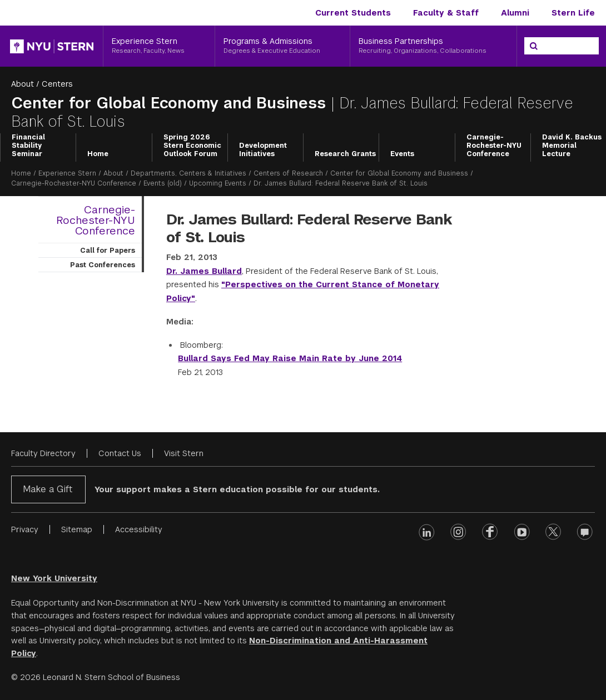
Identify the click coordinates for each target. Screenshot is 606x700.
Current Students (353, 13)
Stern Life (573, 13)
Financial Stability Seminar (28, 146)
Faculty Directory (43, 453)
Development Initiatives (263, 150)
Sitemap (77, 529)
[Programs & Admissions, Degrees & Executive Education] (283, 46)
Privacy (25, 529)
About (23, 84)
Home (98, 154)
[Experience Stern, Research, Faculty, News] (159, 46)
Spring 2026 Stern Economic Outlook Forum (192, 146)
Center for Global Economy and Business (171, 103)
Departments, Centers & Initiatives (188, 173)
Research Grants (345, 154)
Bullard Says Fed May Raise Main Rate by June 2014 (290, 358)
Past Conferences (103, 265)
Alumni (515, 13)
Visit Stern (184, 453)
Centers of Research (288, 173)
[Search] (534, 46)
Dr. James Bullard (204, 271)
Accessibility (139, 529)
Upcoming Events (218, 183)
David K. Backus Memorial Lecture (572, 146)
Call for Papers (108, 251)
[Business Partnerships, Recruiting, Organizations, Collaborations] (433, 46)
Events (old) (163, 183)
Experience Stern (67, 173)
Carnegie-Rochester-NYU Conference (494, 146)
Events (402, 154)
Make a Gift (48, 489)
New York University (54, 578)
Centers (57, 84)
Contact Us (120, 453)
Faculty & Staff (446, 13)
